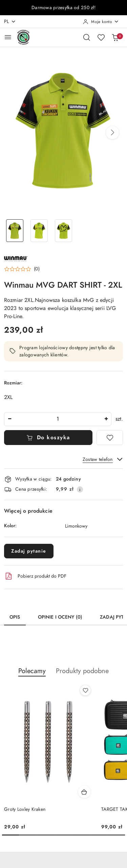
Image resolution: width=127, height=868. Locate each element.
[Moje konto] (101, 22)
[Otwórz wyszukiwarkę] (87, 37)
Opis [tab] (15, 617)
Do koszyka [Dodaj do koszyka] (48, 438)
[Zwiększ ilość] (106, 419)
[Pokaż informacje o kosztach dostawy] (80, 489)
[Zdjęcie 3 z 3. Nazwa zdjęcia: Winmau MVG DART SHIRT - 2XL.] (64, 231)
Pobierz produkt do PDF (35, 576)
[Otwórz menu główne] (8, 37)
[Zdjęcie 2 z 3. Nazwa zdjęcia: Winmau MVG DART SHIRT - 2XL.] (39, 231)
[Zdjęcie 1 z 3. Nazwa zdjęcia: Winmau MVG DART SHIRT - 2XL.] (15, 231)
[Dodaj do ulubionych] (110, 438)
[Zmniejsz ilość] (9, 419)
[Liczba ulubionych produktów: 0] (101, 37)
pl (10, 21)
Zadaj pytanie (29, 551)
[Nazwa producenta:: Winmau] (16, 258)
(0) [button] (37, 269)
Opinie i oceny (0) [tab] (60, 617)
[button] (112, 133)
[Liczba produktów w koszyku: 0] (115, 37)
